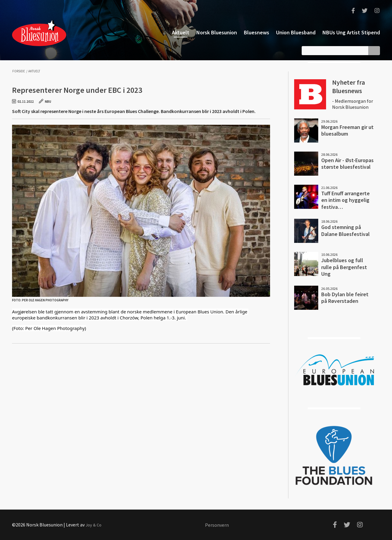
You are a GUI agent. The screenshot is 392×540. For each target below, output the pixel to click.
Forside (19, 71)
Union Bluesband (296, 33)
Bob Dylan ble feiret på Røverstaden (345, 298)
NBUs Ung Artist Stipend (351, 33)
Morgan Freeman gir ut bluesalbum (347, 130)
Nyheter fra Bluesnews (348, 86)
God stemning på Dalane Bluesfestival (345, 231)
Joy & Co (93, 525)
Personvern (217, 525)
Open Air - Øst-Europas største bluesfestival (347, 164)
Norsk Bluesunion (39, 33)
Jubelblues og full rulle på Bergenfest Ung (344, 267)
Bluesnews (257, 33)
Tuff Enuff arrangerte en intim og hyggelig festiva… (345, 200)
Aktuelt (181, 33)
